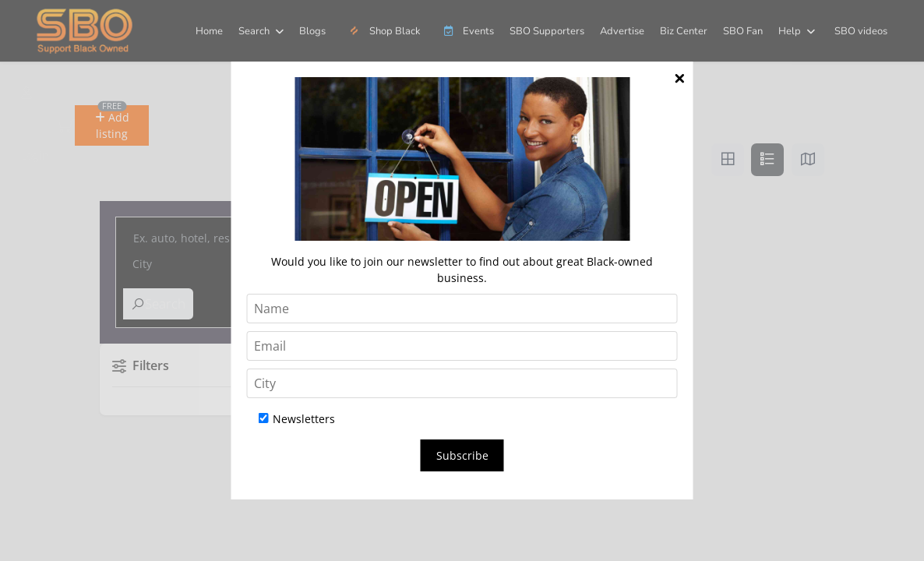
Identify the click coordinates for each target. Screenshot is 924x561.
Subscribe (462, 455)
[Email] (462, 346)
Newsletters (297, 419)
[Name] (462, 309)
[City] (462, 383)
